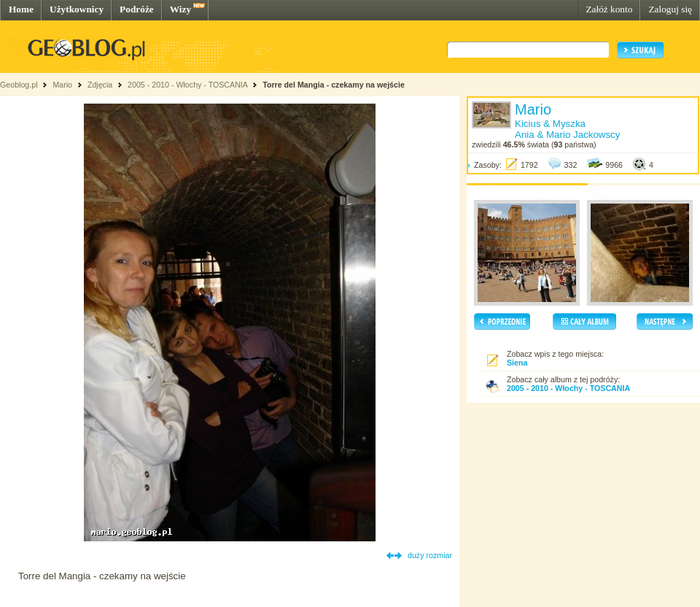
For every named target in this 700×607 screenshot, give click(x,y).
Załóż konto (609, 9)
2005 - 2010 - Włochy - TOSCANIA (187, 85)
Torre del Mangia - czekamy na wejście (334, 85)
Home (21, 9)
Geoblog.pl (19, 85)
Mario (62, 85)
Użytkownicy (77, 9)
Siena (517, 363)
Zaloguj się (670, 9)
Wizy (180, 9)
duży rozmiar (430, 555)
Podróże (137, 9)
